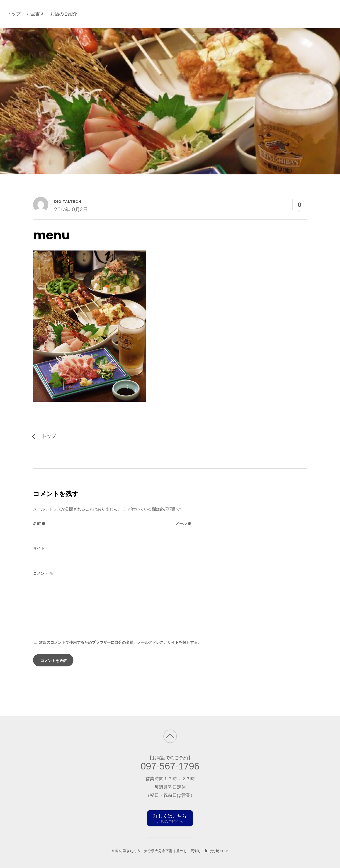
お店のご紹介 (64, 14)
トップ (14, 14)
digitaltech (68, 201)
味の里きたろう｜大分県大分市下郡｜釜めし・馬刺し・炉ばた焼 (167, 850)
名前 (39, 524)
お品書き (35, 14)
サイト (39, 548)
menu (51, 235)
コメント (43, 573)
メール (183, 524)
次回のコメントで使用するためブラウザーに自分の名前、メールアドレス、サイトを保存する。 (120, 642)
